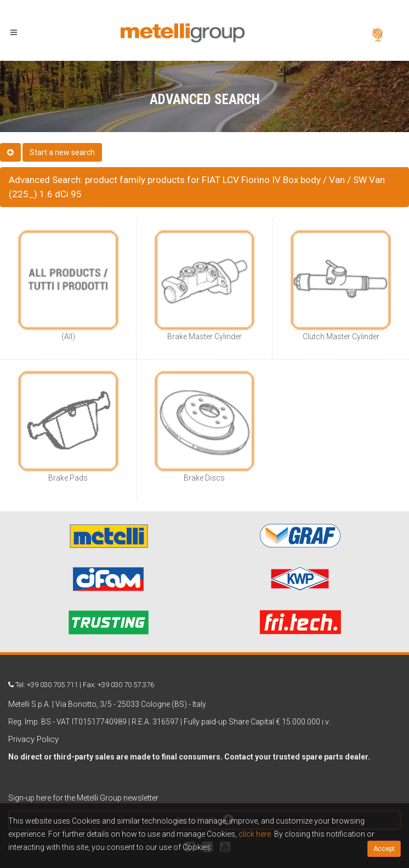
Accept (384, 849)
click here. (255, 834)
